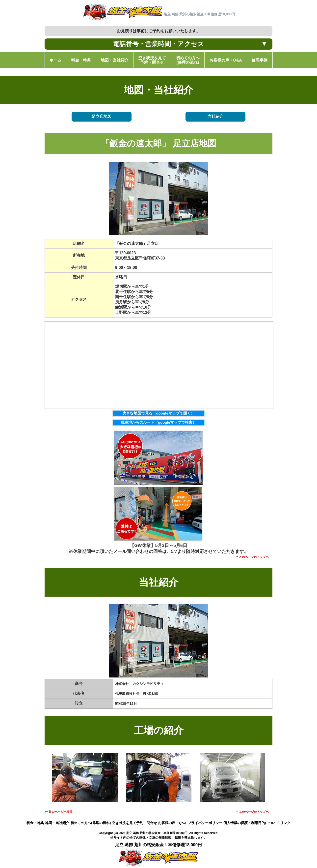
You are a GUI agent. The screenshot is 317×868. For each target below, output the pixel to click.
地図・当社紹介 (57, 823)
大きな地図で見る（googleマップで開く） (158, 413)
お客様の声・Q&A (172, 823)
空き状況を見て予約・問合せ (134, 823)
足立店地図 (102, 117)
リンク (285, 823)
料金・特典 (35, 823)
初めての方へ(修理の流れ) (91, 823)
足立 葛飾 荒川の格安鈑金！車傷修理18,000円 (157, 833)
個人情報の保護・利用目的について (251, 823)
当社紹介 (215, 117)
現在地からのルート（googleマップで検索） (158, 422)
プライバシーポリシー (205, 823)
